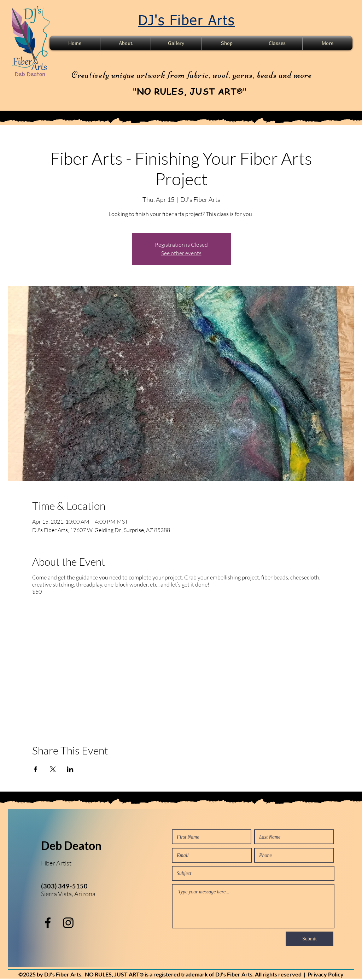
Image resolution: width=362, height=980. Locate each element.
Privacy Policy (326, 974)
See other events (181, 253)
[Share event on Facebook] (36, 769)
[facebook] (48, 923)
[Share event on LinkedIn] (70, 769)
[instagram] (68, 923)
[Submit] (310, 939)
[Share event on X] (53, 769)
